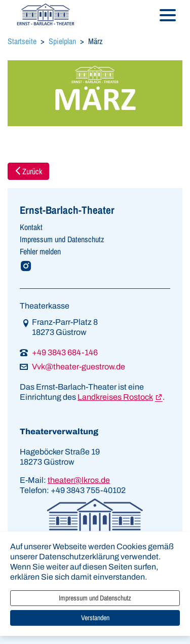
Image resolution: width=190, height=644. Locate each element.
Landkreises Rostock (115, 397)
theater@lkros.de (79, 480)
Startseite (22, 41)
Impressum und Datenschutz (95, 598)
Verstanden (95, 618)
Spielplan (62, 41)
